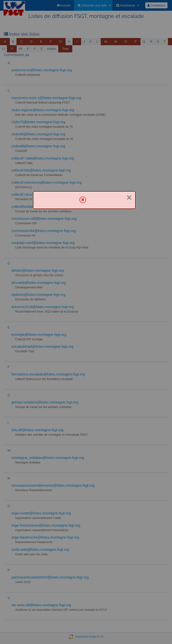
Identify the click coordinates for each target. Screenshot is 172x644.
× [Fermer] (129, 198)
